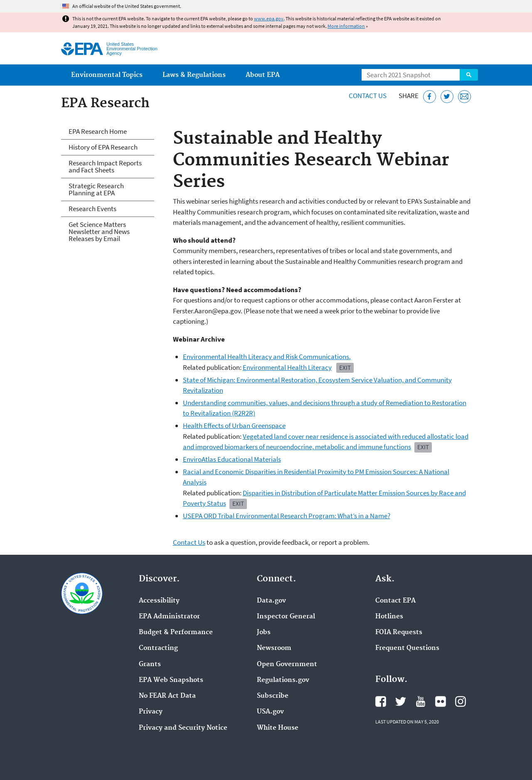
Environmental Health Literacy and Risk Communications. (267, 357)
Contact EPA (395, 601)
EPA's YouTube (421, 701)
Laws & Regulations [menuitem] (194, 75)
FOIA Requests (399, 632)
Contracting (158, 648)
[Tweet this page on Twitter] (447, 97)
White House (278, 728)
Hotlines (389, 617)
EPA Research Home (98, 131)
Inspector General (286, 617)
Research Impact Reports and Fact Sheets (105, 166)
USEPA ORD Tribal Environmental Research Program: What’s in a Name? (287, 516)
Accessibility (159, 601)
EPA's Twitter (401, 701)
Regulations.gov (283, 680)
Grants (150, 664)
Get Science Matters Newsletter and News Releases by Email (99, 231)
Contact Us (368, 96)
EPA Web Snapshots (171, 680)
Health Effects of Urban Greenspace (234, 426)
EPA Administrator (169, 617)
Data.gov (271, 601)
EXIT (345, 368)
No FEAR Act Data (167, 696)
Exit (238, 503)
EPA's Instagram (461, 701)
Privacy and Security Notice (183, 728)
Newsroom (274, 648)
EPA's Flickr (441, 701)
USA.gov (270, 712)
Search (469, 75)
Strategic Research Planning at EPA (96, 189)
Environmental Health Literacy (287, 367)
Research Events (92, 209)
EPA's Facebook (381, 701)
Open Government (287, 664)
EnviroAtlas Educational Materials (232, 459)
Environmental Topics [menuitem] (107, 75)
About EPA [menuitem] (263, 75)
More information (346, 26)
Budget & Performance (176, 632)
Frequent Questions (407, 648)
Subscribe (273, 696)
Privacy (151, 712)
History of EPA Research (103, 147)
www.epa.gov (269, 18)
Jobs (264, 632)
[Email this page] (464, 97)
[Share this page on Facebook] (430, 97)
